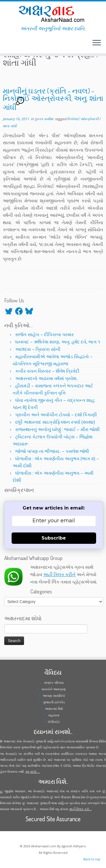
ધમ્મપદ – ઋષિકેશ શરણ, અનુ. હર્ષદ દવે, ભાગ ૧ (58, 342)
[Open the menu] (97, 43)
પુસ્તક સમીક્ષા (44, 119)
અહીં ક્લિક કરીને (59, 574)
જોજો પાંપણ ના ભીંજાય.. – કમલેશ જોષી (52, 451)
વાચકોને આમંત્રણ (54, 689)
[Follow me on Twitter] (5, 45)
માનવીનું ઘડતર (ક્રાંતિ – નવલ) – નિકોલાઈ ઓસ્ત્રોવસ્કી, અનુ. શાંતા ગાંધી (53, 99)
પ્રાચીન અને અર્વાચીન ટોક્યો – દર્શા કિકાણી (56, 415)
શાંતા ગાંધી (10, 126)
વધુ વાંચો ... (33, 772)
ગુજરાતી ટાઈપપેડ (54, 702)
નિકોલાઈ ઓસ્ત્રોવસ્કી (83, 119)
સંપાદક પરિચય (54, 683)
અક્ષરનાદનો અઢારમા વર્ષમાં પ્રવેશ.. (47, 378)
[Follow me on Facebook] (6, 45)
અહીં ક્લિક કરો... (80, 809)
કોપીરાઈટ (54, 722)
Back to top (92, 859)
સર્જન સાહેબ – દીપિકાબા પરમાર (45, 334)
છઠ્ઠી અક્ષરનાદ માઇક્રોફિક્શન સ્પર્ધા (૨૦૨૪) (55, 422)
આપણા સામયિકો (54, 696)
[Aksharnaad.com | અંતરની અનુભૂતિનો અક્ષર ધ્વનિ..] (53, 13)
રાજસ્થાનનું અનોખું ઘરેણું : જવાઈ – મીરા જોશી (58, 429)
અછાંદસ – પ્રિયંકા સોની (38, 349)
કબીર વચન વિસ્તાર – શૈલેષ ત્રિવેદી (47, 371)
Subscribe (54, 538)
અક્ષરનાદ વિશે (54, 709)
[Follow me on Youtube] (10, 45)
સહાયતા (54, 715)
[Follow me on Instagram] (8, 45)
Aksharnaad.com (44, 846)
